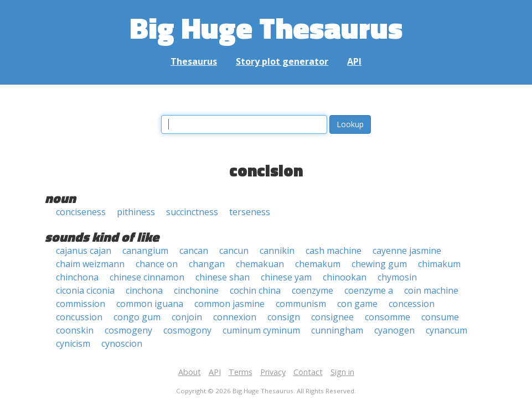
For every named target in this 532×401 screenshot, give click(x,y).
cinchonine (196, 290)
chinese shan (223, 277)
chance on (157, 264)
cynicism (73, 343)
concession (412, 304)
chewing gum (379, 264)
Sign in (342, 372)
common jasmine (229, 304)
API (354, 61)
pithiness (136, 212)
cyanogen (394, 330)
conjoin (187, 317)
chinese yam (286, 277)
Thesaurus (194, 61)
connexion (235, 317)
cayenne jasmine (407, 251)
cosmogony (187, 330)
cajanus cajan (84, 251)
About (190, 372)
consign (284, 317)
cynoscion (122, 343)
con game (357, 304)
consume (440, 317)
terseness (250, 212)
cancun (234, 251)
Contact (308, 372)
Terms (241, 372)
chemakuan (260, 264)
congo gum (137, 317)
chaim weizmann (90, 264)
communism (301, 304)
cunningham (337, 330)
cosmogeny (128, 330)
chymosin (397, 277)
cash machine (334, 251)
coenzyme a (369, 290)
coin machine (431, 290)
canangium (145, 251)
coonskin (75, 330)
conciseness (81, 212)
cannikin (277, 251)
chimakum (439, 264)
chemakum (318, 264)
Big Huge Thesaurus (266, 27)
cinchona (144, 290)
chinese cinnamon (147, 277)
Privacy (273, 372)
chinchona (77, 277)
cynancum (446, 330)
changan (207, 264)
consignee (332, 317)
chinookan (345, 277)
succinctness (192, 212)
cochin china (255, 290)
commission (81, 304)
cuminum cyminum (261, 330)
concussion (79, 317)
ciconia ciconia (85, 290)
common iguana (150, 304)
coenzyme (313, 290)
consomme (388, 317)
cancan (194, 251)
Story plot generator (282, 61)
